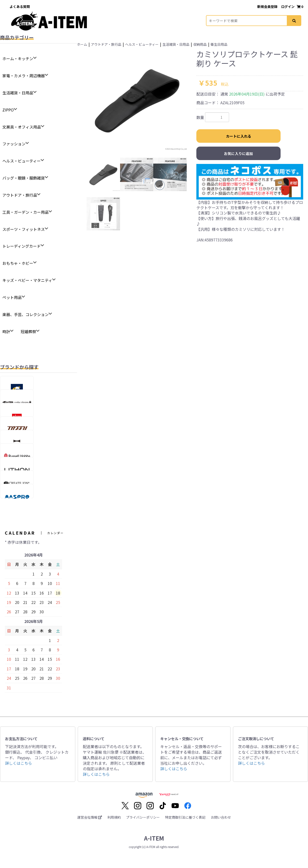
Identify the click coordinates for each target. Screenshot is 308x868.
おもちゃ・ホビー (18, 263)
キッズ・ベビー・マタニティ (27, 280)
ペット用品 (12, 297)
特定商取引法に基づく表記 (185, 817)
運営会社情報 (90, 817)
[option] (137, 100)
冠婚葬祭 (28, 331)
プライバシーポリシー (143, 817)
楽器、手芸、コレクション (26, 314)
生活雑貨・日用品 (18, 93)
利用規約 (114, 817)
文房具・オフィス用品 (22, 127)
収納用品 (200, 44)
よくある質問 (20, 6)
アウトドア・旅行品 (20, 195)
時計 (6, 331)
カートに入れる (239, 136)
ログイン (288, 6)
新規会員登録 (268, 6)
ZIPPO (8, 110)
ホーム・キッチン (18, 58)
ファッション (14, 144)
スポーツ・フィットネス (24, 229)
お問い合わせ (221, 817)
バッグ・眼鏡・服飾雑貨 (24, 178)
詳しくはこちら (19, 763)
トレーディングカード (22, 246)
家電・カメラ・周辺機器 (24, 76)
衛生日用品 (219, 44)
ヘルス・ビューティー (22, 161)
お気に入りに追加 (238, 153)
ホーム (82, 44)
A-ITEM (154, 838)
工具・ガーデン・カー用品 (26, 212)
